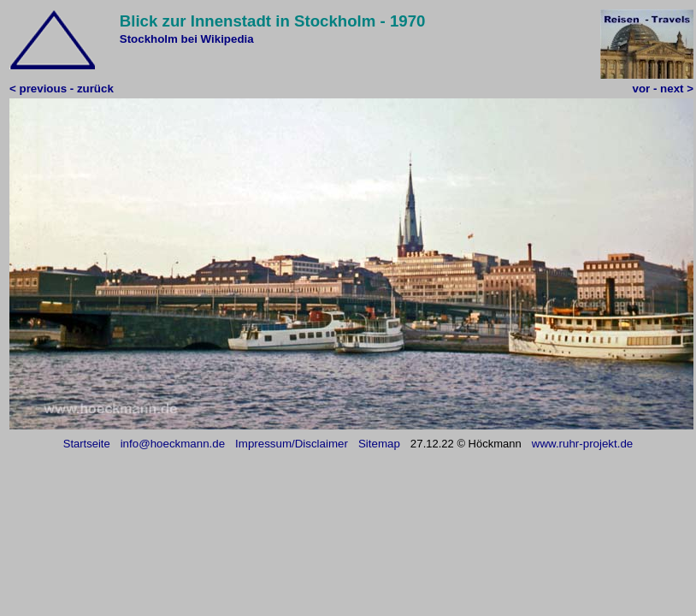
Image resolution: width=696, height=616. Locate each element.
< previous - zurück (62, 89)
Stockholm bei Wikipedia (187, 39)
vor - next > (663, 89)
